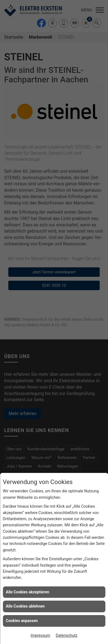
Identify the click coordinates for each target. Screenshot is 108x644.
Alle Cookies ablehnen (25, 606)
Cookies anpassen (22, 621)
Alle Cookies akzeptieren (27, 592)
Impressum (40, 635)
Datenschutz (67, 635)
